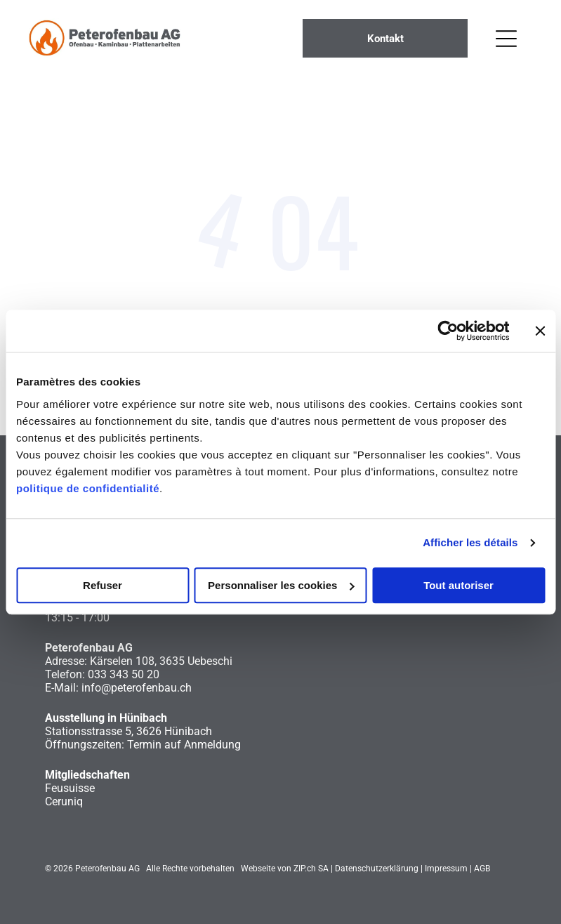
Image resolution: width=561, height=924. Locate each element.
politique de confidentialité (88, 488)
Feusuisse (70, 788)
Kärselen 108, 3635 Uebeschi (161, 661)
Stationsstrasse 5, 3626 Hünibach (128, 731)
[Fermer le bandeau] (540, 331)
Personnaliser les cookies (281, 585)
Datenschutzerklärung (377, 869)
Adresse (65, 661)
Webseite (258, 869)
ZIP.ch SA (311, 869)
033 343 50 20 (124, 674)
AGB (482, 869)
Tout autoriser (458, 585)
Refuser (103, 585)
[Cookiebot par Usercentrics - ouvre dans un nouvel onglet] (448, 331)
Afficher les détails (470, 542)
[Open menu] (506, 39)
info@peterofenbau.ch (137, 688)
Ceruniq (64, 801)
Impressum (446, 869)
